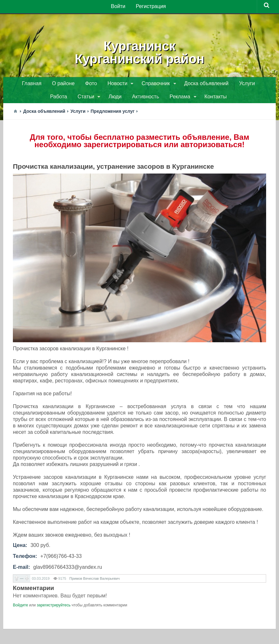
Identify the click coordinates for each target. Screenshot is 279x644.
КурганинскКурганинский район (139, 51)
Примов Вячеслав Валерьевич (95, 580)
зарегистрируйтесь (54, 607)
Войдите (20, 607)
